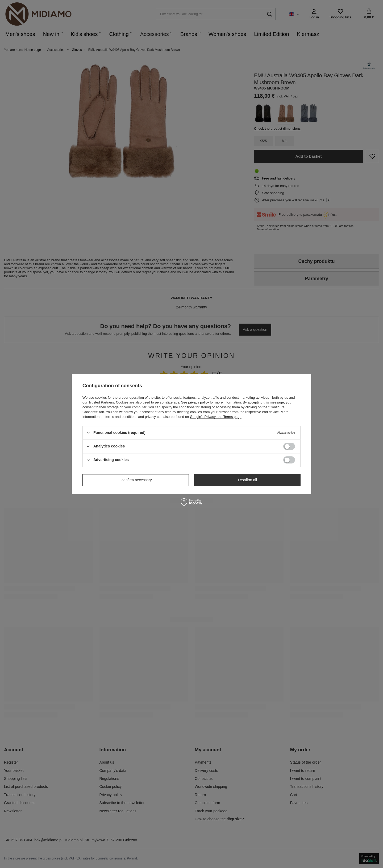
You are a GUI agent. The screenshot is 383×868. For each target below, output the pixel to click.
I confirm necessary (136, 480)
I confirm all (247, 480)
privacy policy (198, 402)
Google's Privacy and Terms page (216, 417)
